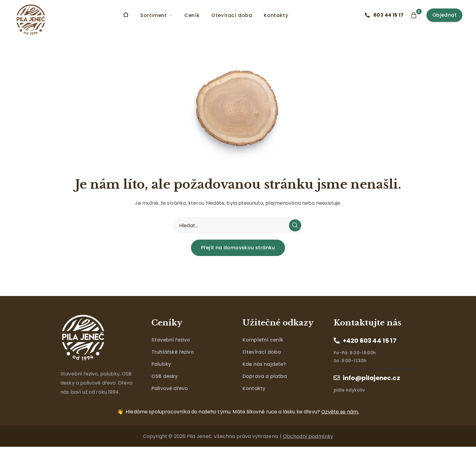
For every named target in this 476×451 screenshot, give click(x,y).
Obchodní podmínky (308, 436)
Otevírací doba (262, 352)
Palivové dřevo (170, 388)
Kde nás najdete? (264, 364)
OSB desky (165, 376)
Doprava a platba (265, 376)
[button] (386, 15)
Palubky (161, 364)
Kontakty (254, 388)
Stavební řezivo (171, 340)
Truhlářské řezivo (173, 352)
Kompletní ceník (263, 340)
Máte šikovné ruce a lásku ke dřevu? (242, 412)
